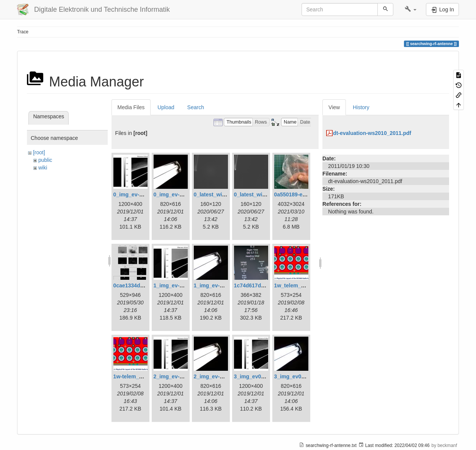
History (361, 107)
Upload (166, 107)
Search (196, 107)
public (45, 160)
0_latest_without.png (260, 194)
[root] (39, 152)
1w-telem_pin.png (136, 376)
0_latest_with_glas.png (223, 194)
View (334, 107)
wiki (43, 168)
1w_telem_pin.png (297, 285)
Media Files (131, 107)
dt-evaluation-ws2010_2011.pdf (372, 133)
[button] (411, 9)
